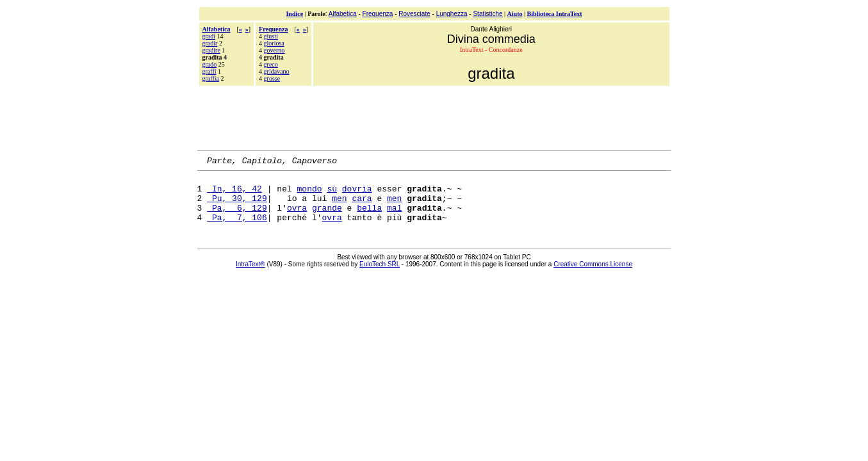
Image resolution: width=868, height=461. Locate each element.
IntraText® (250, 276)
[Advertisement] (434, 117)
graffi (209, 71)
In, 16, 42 (234, 194)
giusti (271, 36)
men (339, 206)
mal (394, 217)
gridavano (277, 71)
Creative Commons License (593, 276)
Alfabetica (343, 14)
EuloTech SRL (380, 276)
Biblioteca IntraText (555, 14)
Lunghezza (452, 14)
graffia (211, 78)
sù (332, 194)
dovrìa (357, 194)
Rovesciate (414, 14)
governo (274, 50)
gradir (210, 43)
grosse (272, 78)
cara (362, 206)
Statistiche (487, 14)
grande (327, 217)
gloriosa (274, 43)
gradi (209, 36)
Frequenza (378, 14)
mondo (310, 194)
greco (271, 64)
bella (369, 217)
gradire (211, 50)
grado (210, 64)
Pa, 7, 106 (237, 229)
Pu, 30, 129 (237, 206)
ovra (297, 217)
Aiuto (515, 14)
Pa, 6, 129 (237, 217)
